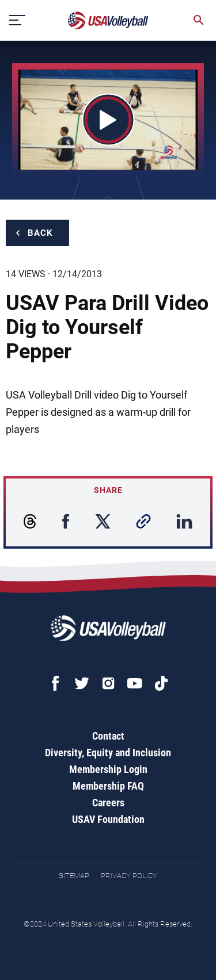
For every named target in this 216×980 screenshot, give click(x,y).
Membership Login (108, 769)
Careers (108, 803)
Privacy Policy (129, 876)
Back (40, 233)
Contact (108, 736)
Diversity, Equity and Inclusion (108, 753)
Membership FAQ (108, 786)
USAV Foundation (108, 819)
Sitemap (74, 876)
